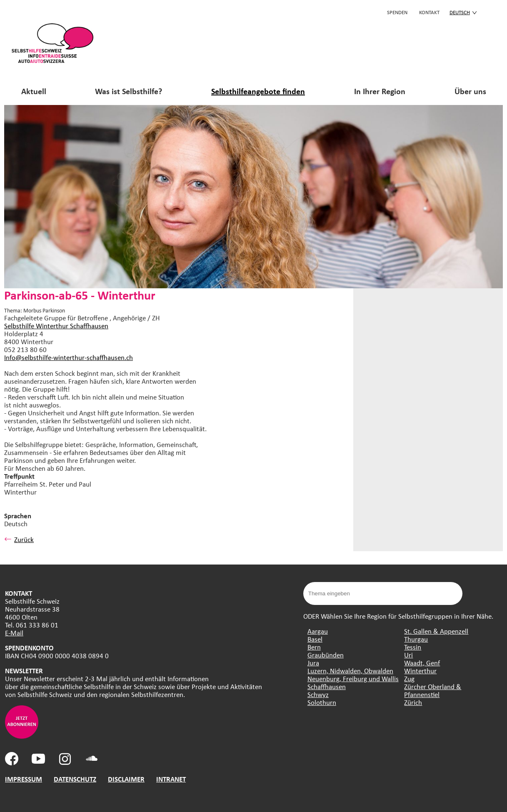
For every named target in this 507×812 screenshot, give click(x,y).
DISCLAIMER (126, 779)
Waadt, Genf (422, 663)
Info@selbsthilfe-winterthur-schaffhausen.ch (69, 357)
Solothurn (322, 702)
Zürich (413, 702)
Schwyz (318, 694)
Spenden (397, 12)
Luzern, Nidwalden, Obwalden (350, 671)
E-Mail (14, 633)
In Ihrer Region (380, 91)
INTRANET (171, 779)
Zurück (19, 539)
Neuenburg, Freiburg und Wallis (353, 678)
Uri (408, 655)
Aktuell (34, 91)
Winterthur (420, 671)
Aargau (318, 631)
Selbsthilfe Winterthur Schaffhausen (56, 326)
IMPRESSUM (24, 779)
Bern (314, 647)
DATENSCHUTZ (75, 779)
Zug (409, 678)
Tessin (413, 647)
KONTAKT (429, 12)
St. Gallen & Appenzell (436, 631)
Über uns (470, 91)
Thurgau (416, 639)
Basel (315, 639)
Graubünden (326, 655)
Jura (313, 663)
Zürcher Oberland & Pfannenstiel (433, 690)
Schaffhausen (327, 686)
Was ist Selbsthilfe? (129, 91)
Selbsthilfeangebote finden (258, 91)
